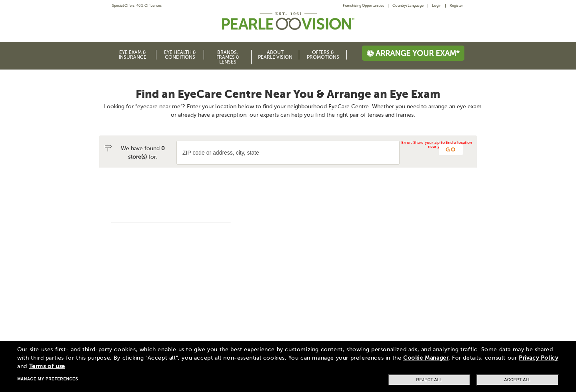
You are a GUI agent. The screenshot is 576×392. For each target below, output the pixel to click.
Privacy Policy (538, 358)
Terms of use (47, 366)
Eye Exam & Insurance (133, 55)
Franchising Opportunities (363, 6)
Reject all (429, 380)
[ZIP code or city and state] (288, 153)
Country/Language (408, 6)
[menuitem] (366, 6)
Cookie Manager (426, 358)
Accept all (518, 380)
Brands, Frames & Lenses (228, 57)
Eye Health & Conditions (180, 55)
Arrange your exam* (413, 53)
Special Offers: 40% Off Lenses (137, 6)
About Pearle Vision (275, 55)
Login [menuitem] (437, 6)
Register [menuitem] (456, 6)
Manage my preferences (48, 379)
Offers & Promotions (323, 55)
